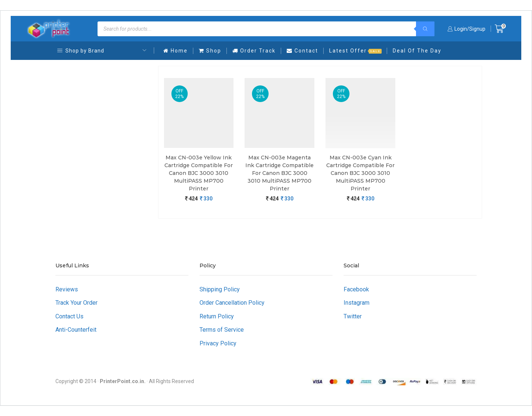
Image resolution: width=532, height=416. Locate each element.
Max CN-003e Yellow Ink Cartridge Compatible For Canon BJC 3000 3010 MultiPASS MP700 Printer (199, 173)
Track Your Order (76, 303)
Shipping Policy (220, 289)
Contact (302, 51)
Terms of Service (222, 330)
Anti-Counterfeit (76, 330)
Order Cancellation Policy (232, 303)
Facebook (356, 289)
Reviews (67, 289)
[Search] (425, 29)
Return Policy (217, 316)
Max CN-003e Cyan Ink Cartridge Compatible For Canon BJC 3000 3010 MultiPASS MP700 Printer (360, 173)
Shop (210, 51)
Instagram (357, 303)
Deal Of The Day (417, 51)
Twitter (353, 316)
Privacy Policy (218, 343)
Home (175, 51)
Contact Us (69, 316)
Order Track (254, 51)
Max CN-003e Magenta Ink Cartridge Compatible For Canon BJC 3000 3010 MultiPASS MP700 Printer (279, 173)
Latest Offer (355, 51)
